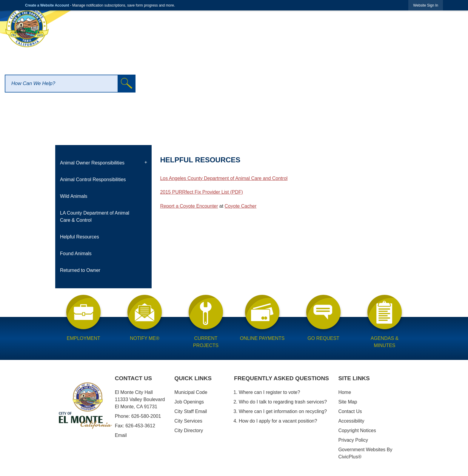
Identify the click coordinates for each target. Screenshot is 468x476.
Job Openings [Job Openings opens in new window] (189, 402)
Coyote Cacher (241, 206)
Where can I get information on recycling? (283, 411)
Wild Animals (74, 196)
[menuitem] (103, 163)
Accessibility (351, 421)
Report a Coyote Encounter (189, 206)
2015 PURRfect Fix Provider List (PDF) (201, 192)
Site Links (354, 378)
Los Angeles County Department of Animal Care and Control (224, 178)
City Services (188, 421)
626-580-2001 (146, 416)
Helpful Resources (80, 237)
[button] (127, 84)
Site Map (348, 402)
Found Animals (76, 254)
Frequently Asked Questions (281, 378)
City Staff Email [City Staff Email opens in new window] (191, 411)
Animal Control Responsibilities (93, 180)
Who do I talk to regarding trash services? (283, 402)
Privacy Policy (353, 440)
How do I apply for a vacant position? (278, 421)
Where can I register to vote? (269, 392)
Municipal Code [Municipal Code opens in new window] (191, 392)
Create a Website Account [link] (47, 5)
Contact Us (350, 411)
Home (345, 392)
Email (121, 435)
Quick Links (193, 378)
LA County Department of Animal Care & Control (95, 217)
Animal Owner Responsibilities (92, 163)
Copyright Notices (357, 430)
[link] (426, 5)
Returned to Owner (80, 270)
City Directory (189, 430)
